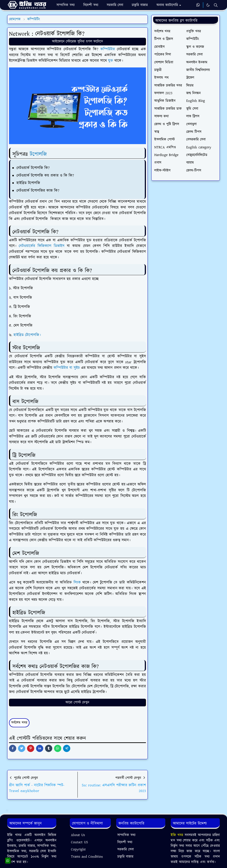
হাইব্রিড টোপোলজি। (27, 335)
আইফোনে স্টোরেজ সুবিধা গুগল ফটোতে (77, 41)
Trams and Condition (87, 857)
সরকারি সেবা (126, 849)
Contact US (79, 842)
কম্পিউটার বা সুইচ (67, 368)
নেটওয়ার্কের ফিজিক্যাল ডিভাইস (42, 246)
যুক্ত (111, 61)
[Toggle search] (216, 5)
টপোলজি (38, 154)
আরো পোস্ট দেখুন (77, 702)
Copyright (78, 849)
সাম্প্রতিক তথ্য (126, 835)
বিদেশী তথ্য (125, 842)
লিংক (78, 582)
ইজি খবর (178, 835)
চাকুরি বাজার (125, 857)
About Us (78, 835)
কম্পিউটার (109, 49)
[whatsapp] (198, 5)
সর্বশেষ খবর (19, 723)
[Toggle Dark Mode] (208, 5)
